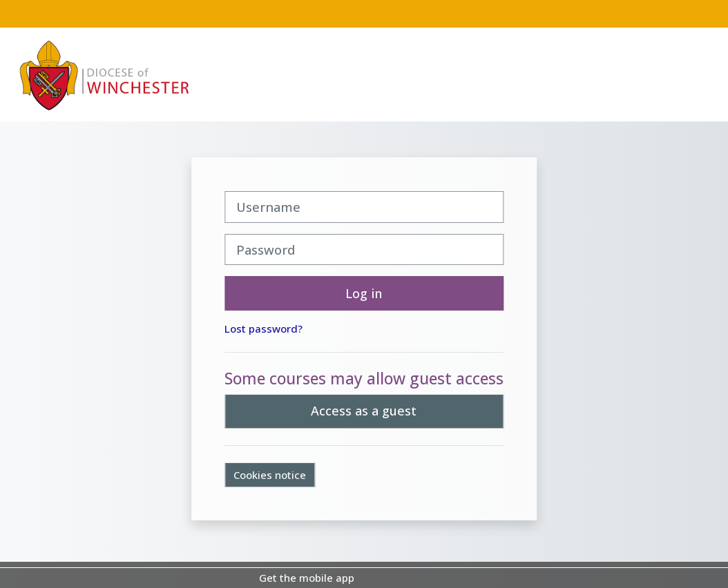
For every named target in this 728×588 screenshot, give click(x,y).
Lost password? (264, 329)
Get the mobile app (307, 578)
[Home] (104, 74)
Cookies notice (270, 475)
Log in (364, 293)
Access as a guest (364, 411)
